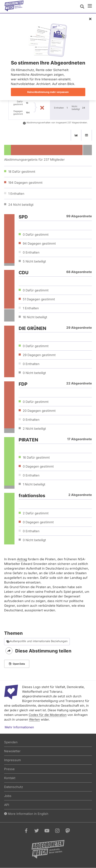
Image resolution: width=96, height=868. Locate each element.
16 (35, 317)
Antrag (22, 559)
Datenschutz (14, 787)
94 (39, 243)
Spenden (11, 742)
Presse (9, 769)
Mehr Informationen (19, 727)
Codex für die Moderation (48, 715)
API (7, 805)
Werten (34, 719)
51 (39, 299)
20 (39, 411)
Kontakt (10, 778)
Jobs (8, 796)
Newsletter (12, 751)
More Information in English (26, 814)
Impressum (13, 760)
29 (39, 355)
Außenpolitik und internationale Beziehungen (37, 642)
